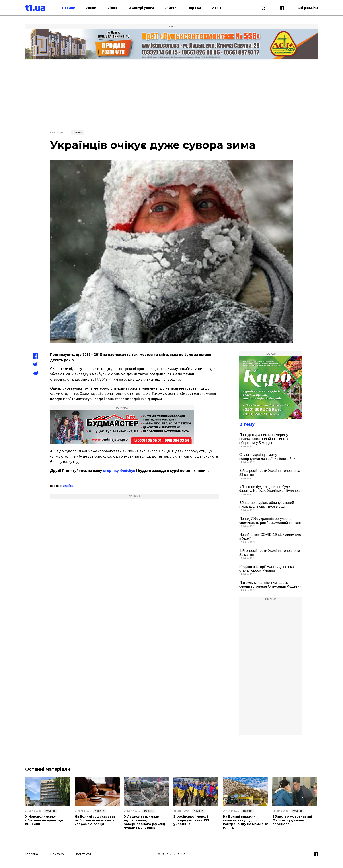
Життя (171, 8)
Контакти (83, 854)
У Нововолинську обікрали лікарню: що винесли (44, 820)
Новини (69, 8)
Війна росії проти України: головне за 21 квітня (270, 553)
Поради (194, 8)
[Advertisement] (171, 95)
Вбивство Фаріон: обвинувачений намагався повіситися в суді (267, 505)
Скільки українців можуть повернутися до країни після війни (267, 457)
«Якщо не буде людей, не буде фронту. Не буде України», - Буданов (270, 489)
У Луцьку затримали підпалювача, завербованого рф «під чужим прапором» (145, 822)
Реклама (57, 854)
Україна (68, 486)
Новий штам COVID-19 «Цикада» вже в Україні (270, 537)
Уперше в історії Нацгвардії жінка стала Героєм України (267, 569)
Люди (91, 8)
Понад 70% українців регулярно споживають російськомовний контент (270, 521)
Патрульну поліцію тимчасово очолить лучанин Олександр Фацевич (270, 585)
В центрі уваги (141, 8)
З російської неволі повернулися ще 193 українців (191, 820)
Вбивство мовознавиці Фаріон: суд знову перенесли (292, 820)
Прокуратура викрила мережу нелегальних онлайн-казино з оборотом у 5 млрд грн (264, 439)
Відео (112, 8)
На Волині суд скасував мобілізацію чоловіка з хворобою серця (95, 820)
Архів (217, 8)
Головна (32, 854)
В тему (247, 424)
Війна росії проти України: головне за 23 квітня (270, 473)
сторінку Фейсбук (119, 471)
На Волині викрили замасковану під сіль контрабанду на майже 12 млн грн (245, 822)
